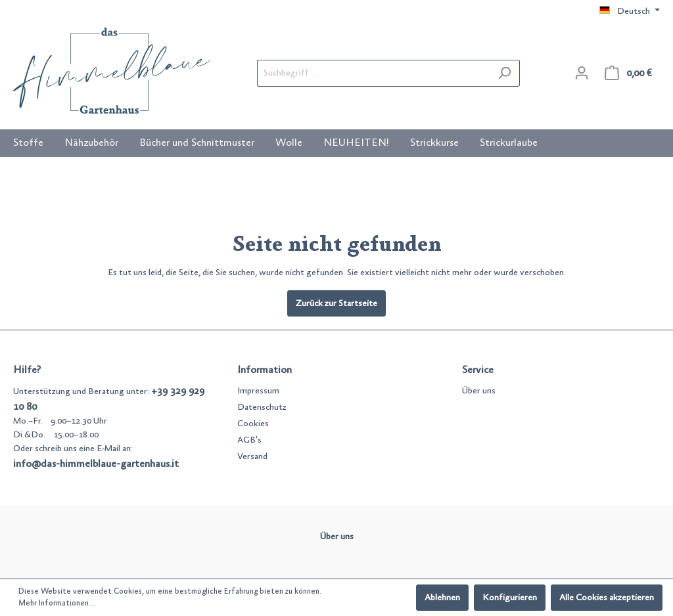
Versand (252, 456)
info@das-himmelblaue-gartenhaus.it (96, 464)
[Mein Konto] (582, 73)
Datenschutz (262, 407)
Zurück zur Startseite (336, 303)
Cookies (253, 424)
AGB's (249, 440)
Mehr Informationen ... (57, 603)
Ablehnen (442, 598)
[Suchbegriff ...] (373, 73)
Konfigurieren (510, 598)
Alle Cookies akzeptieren (607, 598)
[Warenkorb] (628, 73)
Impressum (258, 391)
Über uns (479, 391)
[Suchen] (504, 73)
